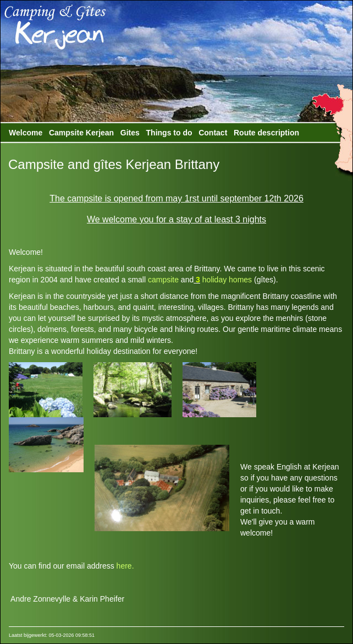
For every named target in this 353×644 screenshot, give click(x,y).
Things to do (169, 133)
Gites (130, 133)
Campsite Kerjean (81, 133)
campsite (163, 280)
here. (125, 566)
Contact (213, 133)
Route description (266, 133)
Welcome (26, 133)
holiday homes (226, 280)
